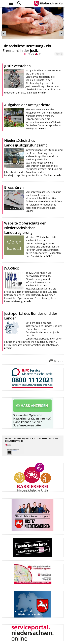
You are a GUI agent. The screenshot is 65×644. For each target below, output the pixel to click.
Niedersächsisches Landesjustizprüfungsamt (26, 143)
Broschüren (14, 187)
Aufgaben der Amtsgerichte (27, 105)
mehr (43, 93)
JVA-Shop (12, 268)
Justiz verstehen (17, 66)
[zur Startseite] (4, 3)
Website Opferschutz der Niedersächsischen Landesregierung (25, 228)
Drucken (59, 361)
